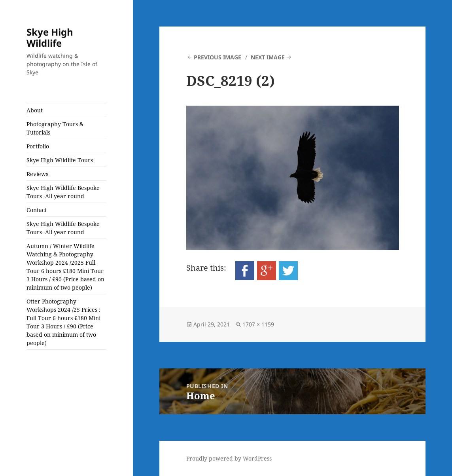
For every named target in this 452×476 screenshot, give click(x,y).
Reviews (37, 174)
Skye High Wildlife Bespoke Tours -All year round (63, 192)
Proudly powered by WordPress (229, 458)
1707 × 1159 (258, 324)
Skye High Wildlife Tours (60, 160)
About (35, 110)
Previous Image (217, 57)
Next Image (268, 57)
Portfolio (38, 146)
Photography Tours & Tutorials (55, 128)
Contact (37, 210)
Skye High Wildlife (50, 37)
